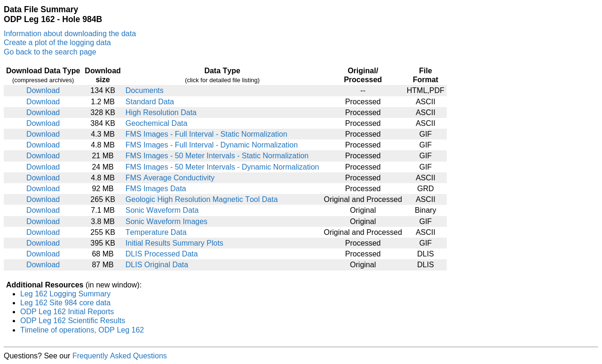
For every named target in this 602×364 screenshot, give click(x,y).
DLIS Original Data (157, 265)
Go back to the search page (50, 52)
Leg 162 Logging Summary (65, 294)
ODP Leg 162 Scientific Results (73, 321)
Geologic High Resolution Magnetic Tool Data (202, 199)
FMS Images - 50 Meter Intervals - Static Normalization (217, 156)
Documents (145, 90)
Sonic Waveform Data (162, 210)
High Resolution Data (161, 112)
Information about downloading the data (70, 34)
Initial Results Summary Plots (174, 243)
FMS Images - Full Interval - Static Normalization (206, 134)
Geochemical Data (157, 123)
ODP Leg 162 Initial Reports (67, 312)
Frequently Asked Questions (120, 356)
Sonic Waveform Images (166, 221)
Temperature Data (156, 232)
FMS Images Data (156, 189)
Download (43, 90)
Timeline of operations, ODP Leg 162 (82, 330)
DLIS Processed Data (162, 254)
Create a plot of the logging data (57, 43)
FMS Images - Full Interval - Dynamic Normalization (212, 145)
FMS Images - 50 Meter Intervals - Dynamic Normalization (222, 167)
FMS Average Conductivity (170, 178)
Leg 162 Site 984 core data (65, 303)
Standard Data (150, 102)
